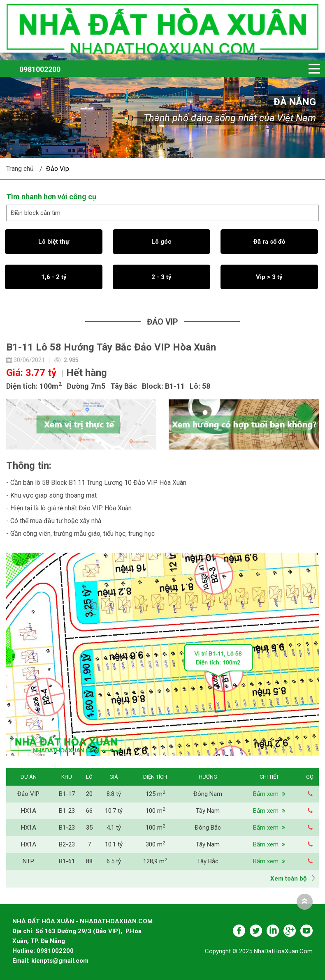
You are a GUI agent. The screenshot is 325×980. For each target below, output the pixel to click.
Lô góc (161, 242)
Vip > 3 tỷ (269, 277)
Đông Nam (208, 794)
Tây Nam (208, 811)
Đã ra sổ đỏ (269, 242)
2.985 (71, 360)
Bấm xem (269, 794)
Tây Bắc (208, 861)
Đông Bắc (208, 828)
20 (89, 794)
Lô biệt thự (54, 242)
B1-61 (67, 861)
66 (89, 811)
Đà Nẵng (295, 102)
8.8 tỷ (114, 794)
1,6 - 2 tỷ (54, 277)
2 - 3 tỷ (161, 277)
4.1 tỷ (114, 828)
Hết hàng (87, 373)
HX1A (29, 811)
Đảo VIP (28, 794)
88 (89, 861)
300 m (155, 844)
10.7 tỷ (114, 811)
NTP (28, 861)
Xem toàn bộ (292, 879)
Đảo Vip (58, 169)
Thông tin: (29, 466)
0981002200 (40, 69)
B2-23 (67, 844)
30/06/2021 (26, 360)
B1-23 (67, 811)
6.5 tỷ (114, 861)
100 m (155, 811)
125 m (155, 794)
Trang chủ (20, 169)
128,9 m (155, 861)
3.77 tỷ (41, 373)
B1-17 (67, 794)
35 (89, 828)
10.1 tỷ (114, 844)
